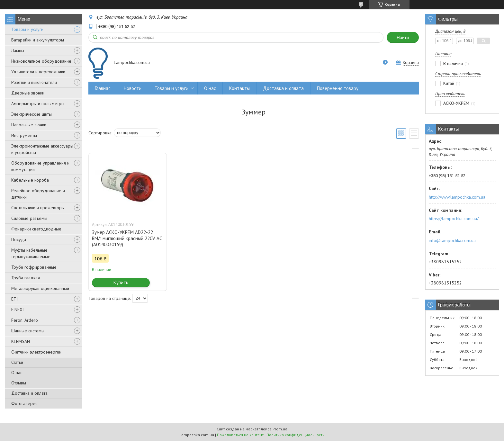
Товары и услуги (27, 29)
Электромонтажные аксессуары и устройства (42, 149)
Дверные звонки (28, 93)
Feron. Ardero (25, 320)
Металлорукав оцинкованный (40, 288)
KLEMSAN (21, 341)
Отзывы (19, 383)
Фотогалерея (24, 403)
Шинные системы (28, 331)
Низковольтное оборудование (41, 61)
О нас (17, 373)
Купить (121, 282)
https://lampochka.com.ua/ (454, 219)
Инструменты (24, 135)
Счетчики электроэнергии (36, 352)
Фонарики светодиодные (36, 229)
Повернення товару (338, 88)
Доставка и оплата (29, 393)
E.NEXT (18, 310)
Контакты (239, 88)
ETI (14, 299)
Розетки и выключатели (34, 82)
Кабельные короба (30, 180)
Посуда (19, 239)
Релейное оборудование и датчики (38, 194)
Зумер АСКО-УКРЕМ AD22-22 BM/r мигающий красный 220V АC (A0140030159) (127, 238)
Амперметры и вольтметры (38, 104)
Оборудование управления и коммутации (40, 166)
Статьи (17, 362)
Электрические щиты (32, 114)
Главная (103, 88)
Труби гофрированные (34, 267)
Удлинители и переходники (38, 72)
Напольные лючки (29, 125)
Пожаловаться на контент (240, 435)
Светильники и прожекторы (38, 208)
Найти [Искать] (403, 37)
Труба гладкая (26, 278)
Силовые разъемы (29, 218)
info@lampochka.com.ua (452, 240)
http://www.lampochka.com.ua (457, 197)
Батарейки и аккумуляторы (38, 40)
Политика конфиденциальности (296, 435)
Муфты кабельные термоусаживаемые (31, 253)
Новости (133, 88)
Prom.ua (280, 429)
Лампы (18, 50)
